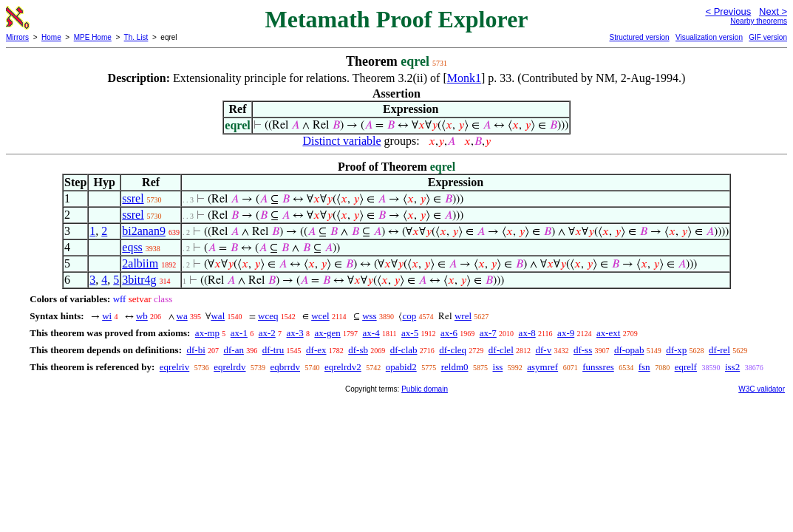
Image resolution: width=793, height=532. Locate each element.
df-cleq (453, 350)
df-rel (719, 350)
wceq (268, 316)
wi (107, 316)
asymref (542, 367)
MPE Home (93, 37)
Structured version (639, 37)
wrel (463, 316)
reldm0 (455, 367)
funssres (598, 367)
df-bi (195, 350)
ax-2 (267, 333)
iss (498, 367)
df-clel (501, 350)
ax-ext (608, 333)
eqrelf (686, 367)
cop (409, 316)
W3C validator (762, 389)
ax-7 (488, 333)
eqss (132, 247)
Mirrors (17, 37)
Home (51, 37)
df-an (234, 350)
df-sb (358, 350)
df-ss (583, 350)
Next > (773, 11)
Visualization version (709, 37)
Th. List (136, 37)
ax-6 (449, 333)
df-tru (273, 350)
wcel (320, 316)
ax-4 (371, 333)
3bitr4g (139, 280)
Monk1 (464, 78)
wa (182, 316)
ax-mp (207, 333)
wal (218, 316)
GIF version (768, 37)
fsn (644, 367)
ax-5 (410, 333)
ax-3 (295, 333)
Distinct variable (341, 141)
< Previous (728, 11)
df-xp (676, 350)
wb (142, 316)
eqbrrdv (285, 367)
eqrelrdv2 (343, 367)
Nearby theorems (759, 21)
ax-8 (527, 333)
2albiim (140, 263)
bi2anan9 (144, 231)
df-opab (629, 350)
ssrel (133, 198)
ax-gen (327, 333)
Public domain (425, 389)
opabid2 (401, 367)
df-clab (404, 350)
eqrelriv (174, 367)
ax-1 (239, 333)
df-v (544, 350)
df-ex (316, 350)
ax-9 (566, 333)
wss (370, 316)
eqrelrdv (229, 367)
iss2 (732, 367)
